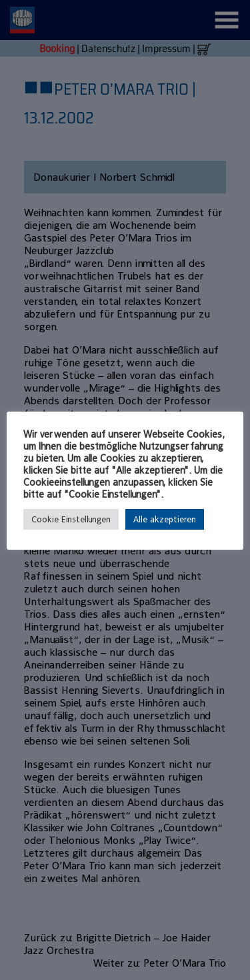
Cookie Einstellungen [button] (71, 519)
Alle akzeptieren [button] (165, 519)
